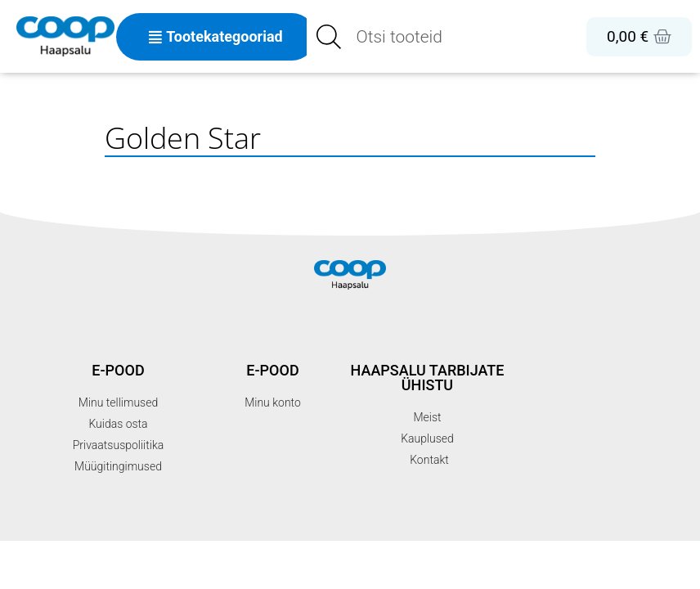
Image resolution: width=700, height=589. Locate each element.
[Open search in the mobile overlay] (416, 37)
